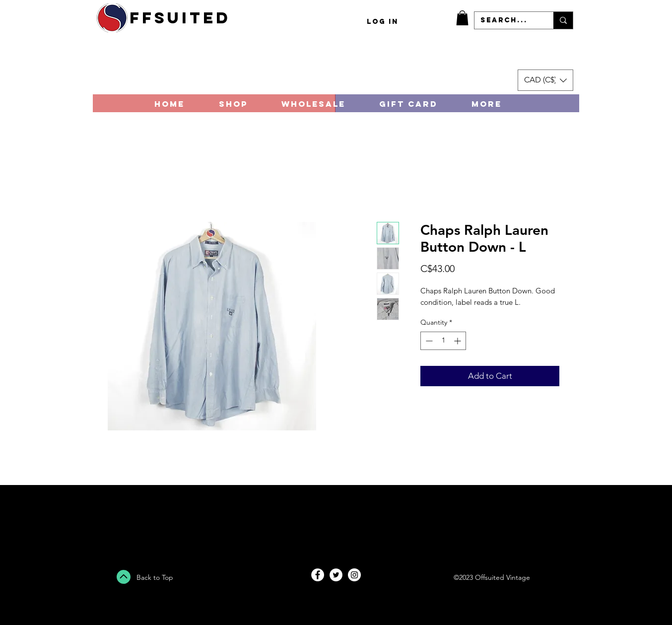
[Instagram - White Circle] (354, 575)
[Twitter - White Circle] (336, 575)
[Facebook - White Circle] (318, 575)
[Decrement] (428, 341)
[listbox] (545, 80)
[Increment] (458, 341)
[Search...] (506, 20)
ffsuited (180, 18)
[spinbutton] (443, 341)
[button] (462, 18)
